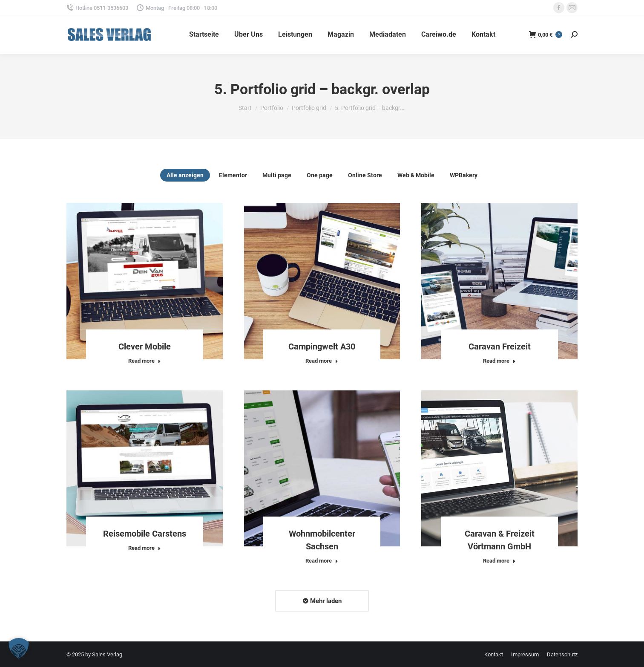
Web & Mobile (416, 175)
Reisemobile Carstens (145, 534)
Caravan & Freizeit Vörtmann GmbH (500, 540)
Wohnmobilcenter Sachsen (322, 540)
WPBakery (464, 175)
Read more (145, 361)
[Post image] (145, 281)
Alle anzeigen (185, 175)
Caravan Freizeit (500, 346)
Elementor (233, 175)
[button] (19, 648)
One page (320, 175)
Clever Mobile (145, 346)
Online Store (365, 175)
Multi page (277, 175)
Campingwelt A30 (322, 346)
